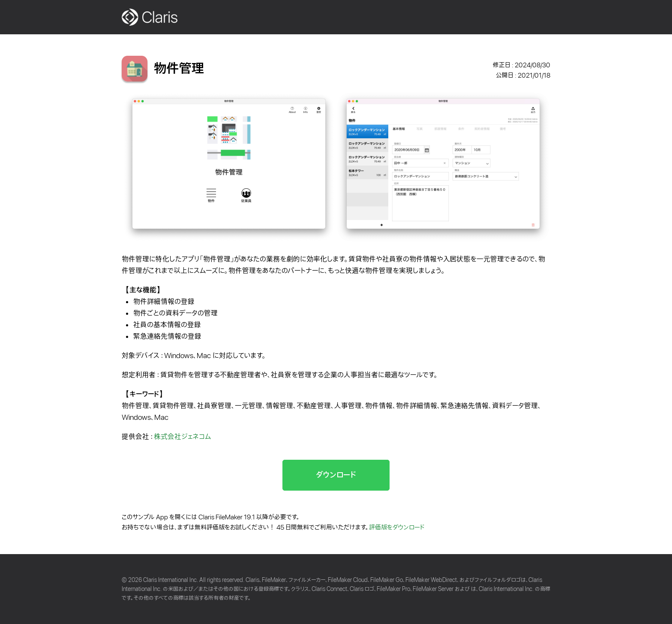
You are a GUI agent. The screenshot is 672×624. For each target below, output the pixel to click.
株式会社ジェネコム (182, 437)
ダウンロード (336, 475)
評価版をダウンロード (397, 528)
